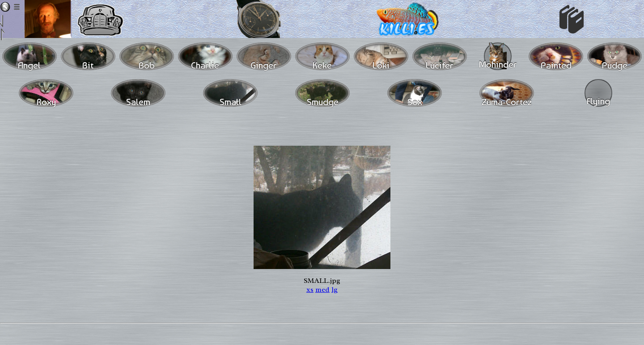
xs (310, 290)
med (322, 290)
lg (335, 290)
